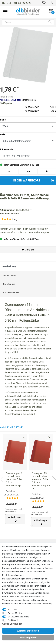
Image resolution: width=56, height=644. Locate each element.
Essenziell (12, 610)
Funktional (13, 620)
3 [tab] (32, 526)
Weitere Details (9, 276)
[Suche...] (28, 22)
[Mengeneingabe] (28, 172)
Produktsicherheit (11, 292)
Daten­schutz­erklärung (42, 604)
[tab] (28, 266)
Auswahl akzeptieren (28, 631)
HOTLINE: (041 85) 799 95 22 (17, 3)
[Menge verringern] (9, 172)
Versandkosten (28, 100)
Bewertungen (9, 284)
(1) (16, 219)
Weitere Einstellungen (12, 624)
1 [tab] (28, 526)
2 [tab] (30, 526)
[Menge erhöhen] (47, 172)
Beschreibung (9, 266)
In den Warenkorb (33, 181)
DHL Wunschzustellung (18, 617)
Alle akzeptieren (28, 638)
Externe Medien (15, 613)
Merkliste (28, 250)
